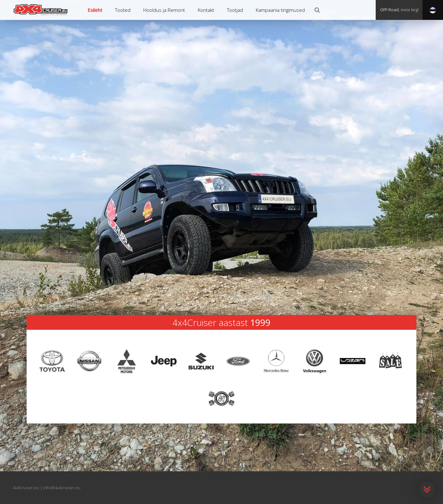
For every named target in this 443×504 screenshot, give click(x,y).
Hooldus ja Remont (164, 10)
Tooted (123, 10)
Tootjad (235, 10)
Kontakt (206, 10)
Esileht (95, 10)
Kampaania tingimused (280, 10)
